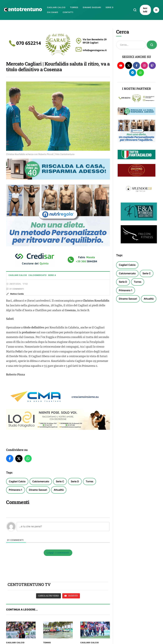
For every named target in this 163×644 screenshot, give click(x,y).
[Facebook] (10, 471)
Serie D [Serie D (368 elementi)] (75, 494)
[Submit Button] (152, 45)
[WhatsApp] (28, 471)
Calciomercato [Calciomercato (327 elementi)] (41, 494)
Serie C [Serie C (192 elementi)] (60, 494)
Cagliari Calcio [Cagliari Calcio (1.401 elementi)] (17, 494)
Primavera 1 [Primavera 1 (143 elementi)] (16, 503)
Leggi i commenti (58, 565)
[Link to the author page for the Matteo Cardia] (17, 307)
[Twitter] (19, 471)
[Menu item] (56, 7)
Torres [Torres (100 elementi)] (89, 494)
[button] (135, 10)
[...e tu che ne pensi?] (63, 539)
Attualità (59, 503)
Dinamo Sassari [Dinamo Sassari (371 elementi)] (38, 503)
